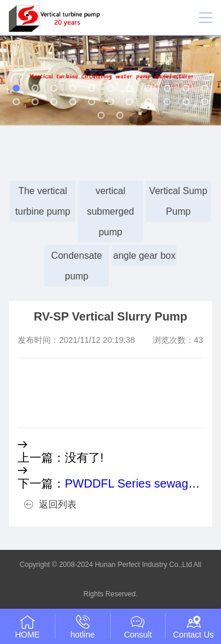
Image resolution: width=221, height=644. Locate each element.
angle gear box (144, 256)
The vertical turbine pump (43, 201)
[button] (17, 88)
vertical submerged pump (110, 211)
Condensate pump (77, 266)
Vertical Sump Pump (178, 201)
